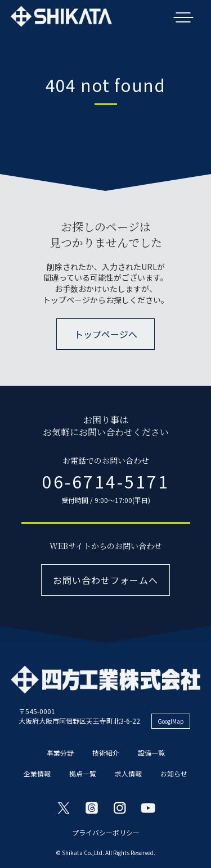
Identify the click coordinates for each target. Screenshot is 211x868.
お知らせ (174, 773)
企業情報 (37, 773)
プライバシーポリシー (106, 832)
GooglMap (171, 721)
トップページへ (106, 334)
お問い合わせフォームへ (105, 580)
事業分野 (60, 753)
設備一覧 (151, 753)
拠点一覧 (83, 773)
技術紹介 (106, 753)
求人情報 (128, 773)
